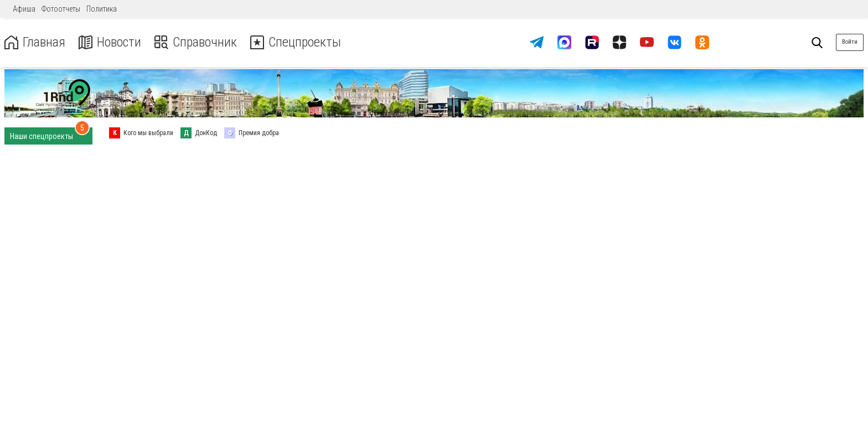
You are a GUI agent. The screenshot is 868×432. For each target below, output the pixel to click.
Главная (35, 42)
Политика (102, 9)
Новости (110, 42)
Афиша (24, 9)
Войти (850, 42)
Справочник (196, 42)
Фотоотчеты (61, 9)
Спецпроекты (296, 42)
